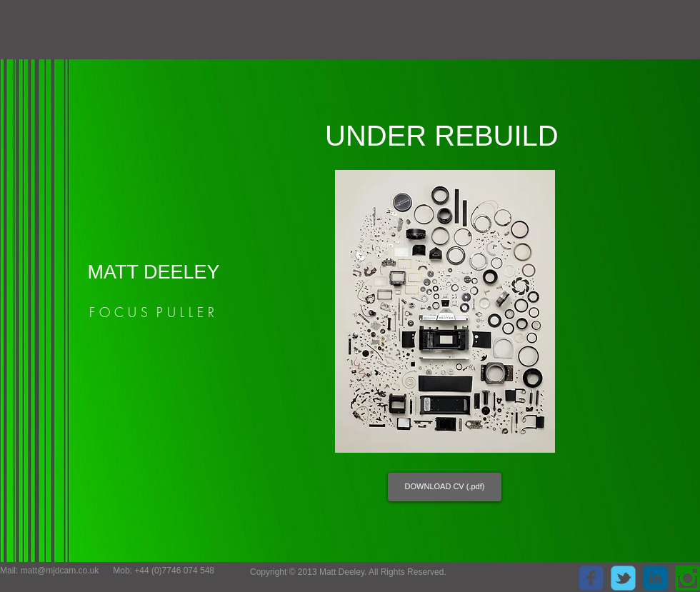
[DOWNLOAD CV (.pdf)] (445, 487)
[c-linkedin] (655, 578)
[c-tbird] (623, 578)
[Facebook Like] (514, 574)
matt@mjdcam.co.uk (60, 571)
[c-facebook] (591, 578)
